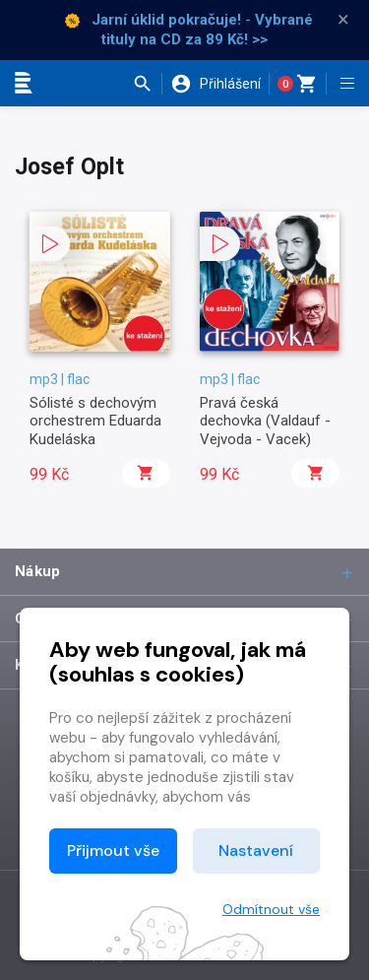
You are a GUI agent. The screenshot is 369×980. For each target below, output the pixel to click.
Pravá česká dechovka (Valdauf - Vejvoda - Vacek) (265, 421)
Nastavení (256, 850)
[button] (147, 84)
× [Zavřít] (343, 20)
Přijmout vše (113, 850)
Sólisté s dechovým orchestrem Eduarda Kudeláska (95, 421)
